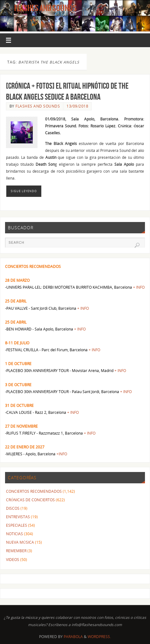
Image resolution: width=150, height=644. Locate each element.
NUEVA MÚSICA (20, 542)
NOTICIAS (14, 534)
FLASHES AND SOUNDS (38, 106)
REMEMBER (16, 551)
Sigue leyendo (24, 191)
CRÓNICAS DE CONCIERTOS (30, 500)
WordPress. (99, 637)
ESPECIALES (17, 525)
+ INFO (139, 287)
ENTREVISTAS (18, 517)
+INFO (62, 454)
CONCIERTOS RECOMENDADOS (34, 491)
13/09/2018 (77, 106)
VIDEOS (13, 559)
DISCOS (13, 508)
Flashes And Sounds (45, 8)
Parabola (73, 637)
